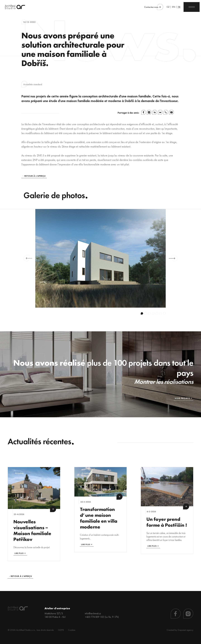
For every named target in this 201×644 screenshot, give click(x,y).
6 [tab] (161, 313)
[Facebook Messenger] (160, 112)
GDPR (61, 630)
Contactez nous (151, 7)
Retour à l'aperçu (35, 176)
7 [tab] (164, 313)
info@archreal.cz (93, 613)
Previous (28, 258)
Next (173, 258)
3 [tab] (149, 313)
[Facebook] (144, 112)
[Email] (171, 112)
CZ (168, 7)
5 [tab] (157, 313)
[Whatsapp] (166, 112)
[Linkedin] (155, 112)
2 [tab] (146, 313)
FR (179, 7)
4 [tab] (153, 313)
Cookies (72, 630)
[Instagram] (149, 112)
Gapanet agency (186, 630)
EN (174, 7)
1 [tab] (142, 313)
